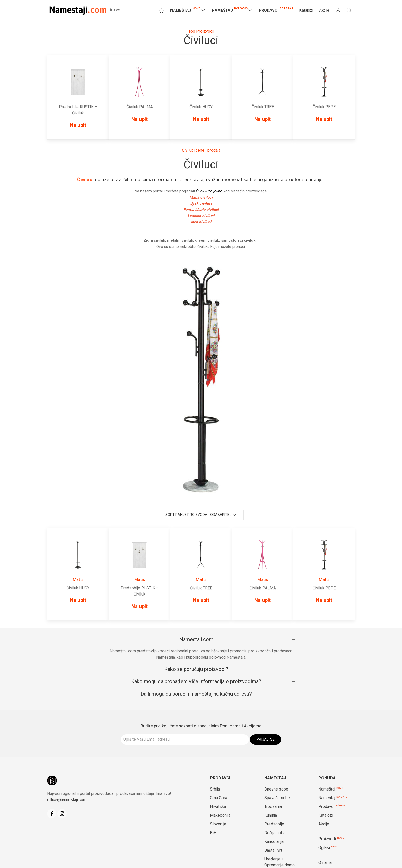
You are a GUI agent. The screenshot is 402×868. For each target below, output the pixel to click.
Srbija (215, 789)
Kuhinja (271, 815)
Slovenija (218, 824)
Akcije (324, 10)
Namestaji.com (196, 639)
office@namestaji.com (67, 800)
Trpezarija (273, 807)
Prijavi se (266, 739)
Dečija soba (275, 833)
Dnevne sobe (276, 789)
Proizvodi (327, 839)
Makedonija (220, 815)
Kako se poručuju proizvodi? (196, 669)
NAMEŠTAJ (188, 10)
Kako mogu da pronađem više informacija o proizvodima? (196, 681)
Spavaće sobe (277, 798)
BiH (213, 833)
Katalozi (306, 10)
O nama (325, 862)
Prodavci (276, 10)
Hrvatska (218, 807)
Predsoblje (274, 824)
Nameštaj (327, 789)
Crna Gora (219, 798)
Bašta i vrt (273, 850)
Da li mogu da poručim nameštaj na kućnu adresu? (196, 694)
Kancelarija (274, 841)
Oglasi (324, 848)
